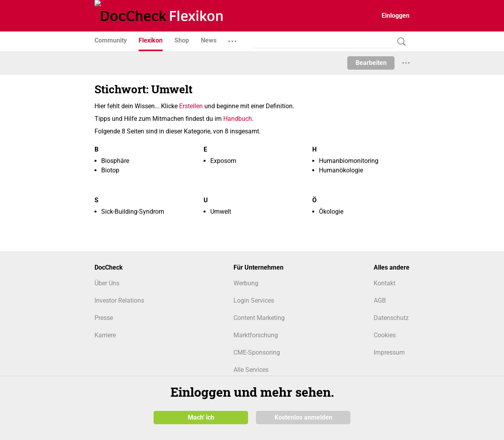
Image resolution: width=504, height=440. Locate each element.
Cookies (385, 335)
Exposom (223, 161)
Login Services (254, 300)
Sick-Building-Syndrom (133, 212)
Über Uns (107, 283)
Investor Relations (119, 300)
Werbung (246, 283)
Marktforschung (256, 335)
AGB (380, 300)
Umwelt (221, 212)
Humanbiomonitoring (349, 161)
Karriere (105, 335)
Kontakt (384, 283)
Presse (104, 318)
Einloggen (396, 16)
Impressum (389, 352)
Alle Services (251, 370)
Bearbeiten (371, 63)
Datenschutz (391, 318)
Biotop (110, 170)
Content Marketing (259, 318)
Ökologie (331, 212)
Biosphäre (115, 161)
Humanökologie (341, 170)
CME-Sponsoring (257, 352)
